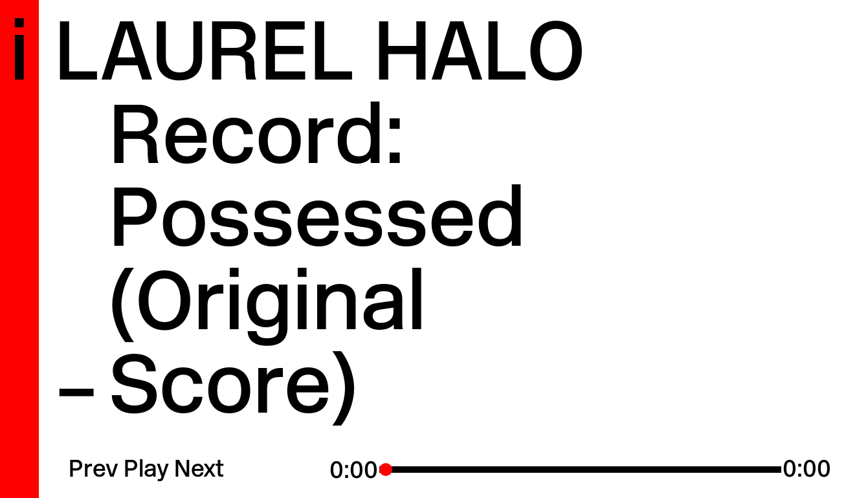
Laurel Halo (320, 59)
